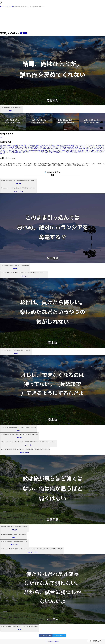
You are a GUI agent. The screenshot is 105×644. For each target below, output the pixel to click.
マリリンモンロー (48, 147)
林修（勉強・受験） (88, 149)
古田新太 (13, 152)
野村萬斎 (35, 149)
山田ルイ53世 (95, 152)
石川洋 (48, 145)
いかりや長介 (24, 147)
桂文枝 (58, 145)
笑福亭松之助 (45, 152)
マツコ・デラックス (56, 150)
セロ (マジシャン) (92, 145)
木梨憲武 (75, 149)
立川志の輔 (73, 152)
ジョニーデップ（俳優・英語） (13, 149)
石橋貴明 (80, 149)
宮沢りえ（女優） (8, 150)
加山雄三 (44, 145)
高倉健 (64, 150)
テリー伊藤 (80, 150)
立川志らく (73, 150)
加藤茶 (35, 147)
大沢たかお (56, 147)
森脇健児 (18, 152)
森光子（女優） (75, 147)
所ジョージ (7, 152)
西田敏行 (51, 152)
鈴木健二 (73, 145)
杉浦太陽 (30, 147)
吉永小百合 (32, 150)
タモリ (67, 149)
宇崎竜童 (62, 147)
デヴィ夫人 (99, 147)
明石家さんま (100, 150)
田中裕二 (17, 147)
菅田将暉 (3, 154)
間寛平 (49, 149)
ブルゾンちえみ (84, 147)
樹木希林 (38, 150)
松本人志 (67, 147)
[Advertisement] (52, 20)
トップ (2, 6)
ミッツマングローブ (81, 145)
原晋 (71, 149)
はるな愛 (12, 147)
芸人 (1, 137)
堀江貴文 (97, 149)
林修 (64, 149)
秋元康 (68, 150)
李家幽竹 (100, 145)
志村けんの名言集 (11, 6)
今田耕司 (43, 150)
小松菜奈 (101, 152)
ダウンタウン (92, 147)
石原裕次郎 (10, 145)
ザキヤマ (26, 150)
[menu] (1, 1)
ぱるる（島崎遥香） (56, 149)
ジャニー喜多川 (42, 149)
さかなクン (6, 147)
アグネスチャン (86, 152)
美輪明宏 (53, 145)
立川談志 (56, 152)
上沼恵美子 (63, 145)
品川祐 (68, 145)
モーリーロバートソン (34, 152)
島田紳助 (21, 145)
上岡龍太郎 (24, 152)
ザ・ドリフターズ (27, 149)
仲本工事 (40, 147)
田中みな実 (3, 145)
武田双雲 (16, 145)
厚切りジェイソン (18, 150)
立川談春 (67, 152)
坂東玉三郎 (27, 145)
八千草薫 (79, 152)
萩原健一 (38, 145)
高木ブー (62, 152)
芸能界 (24, 33)
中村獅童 (33, 145)
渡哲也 (48, 150)
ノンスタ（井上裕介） (89, 150)
